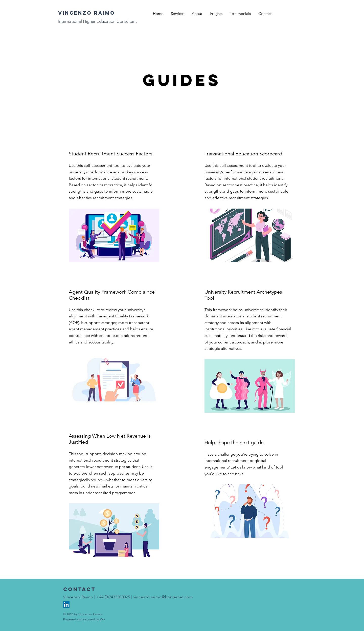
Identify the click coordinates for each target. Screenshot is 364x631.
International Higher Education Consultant (98, 21)
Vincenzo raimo (87, 13)
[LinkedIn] (66, 605)
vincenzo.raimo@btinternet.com (163, 597)
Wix (103, 619)
